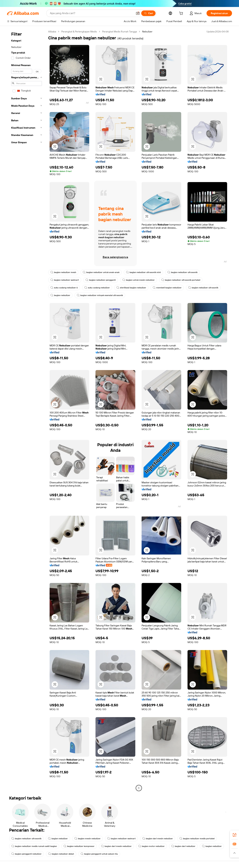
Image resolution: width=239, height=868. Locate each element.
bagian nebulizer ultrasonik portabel (181, 280)
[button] (138, 13)
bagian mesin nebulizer (87, 839)
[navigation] (27, 410)
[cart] (182, 14)
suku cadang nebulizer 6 (64, 288)
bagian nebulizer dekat (61, 854)
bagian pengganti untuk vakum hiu (99, 854)
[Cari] (148, 13)
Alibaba (52, 32)
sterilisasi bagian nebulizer (131, 288)
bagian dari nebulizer (183, 846)
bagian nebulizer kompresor (79, 846)
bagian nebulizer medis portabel (197, 839)
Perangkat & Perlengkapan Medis (79, 32)
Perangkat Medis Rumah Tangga (119, 32)
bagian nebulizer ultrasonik (182, 272)
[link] (234, 835)
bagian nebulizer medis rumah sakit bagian (34, 846)
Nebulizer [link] (147, 32)
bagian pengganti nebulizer (26, 854)
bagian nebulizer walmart (65, 280)
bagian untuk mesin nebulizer (139, 280)
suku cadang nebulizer (97, 288)
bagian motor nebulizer (151, 846)
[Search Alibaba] (91, 13)
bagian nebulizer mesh (63, 272)
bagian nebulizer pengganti (101, 280)
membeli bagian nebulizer (167, 288)
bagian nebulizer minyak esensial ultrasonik (100, 295)
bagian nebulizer (60, 295)
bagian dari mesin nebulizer (158, 839)
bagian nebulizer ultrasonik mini (143, 272)
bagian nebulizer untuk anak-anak (101, 272)
